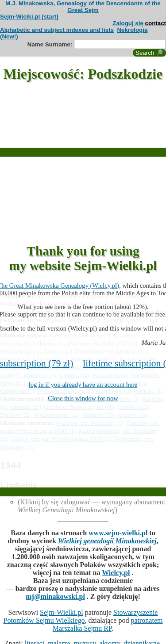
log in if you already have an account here (83, 385)
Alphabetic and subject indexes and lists (57, 30)
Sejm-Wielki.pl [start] (29, 17)
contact (156, 23)
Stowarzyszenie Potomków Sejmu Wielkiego (81, 616)
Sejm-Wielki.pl (62, 612)
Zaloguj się (128, 23)
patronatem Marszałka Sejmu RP (108, 624)
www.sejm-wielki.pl (118, 533)
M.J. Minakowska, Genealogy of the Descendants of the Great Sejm (83, 7)
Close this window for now (83, 398)
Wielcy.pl (116, 573)
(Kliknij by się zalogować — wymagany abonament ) (91, 506)
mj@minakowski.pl (55, 596)
